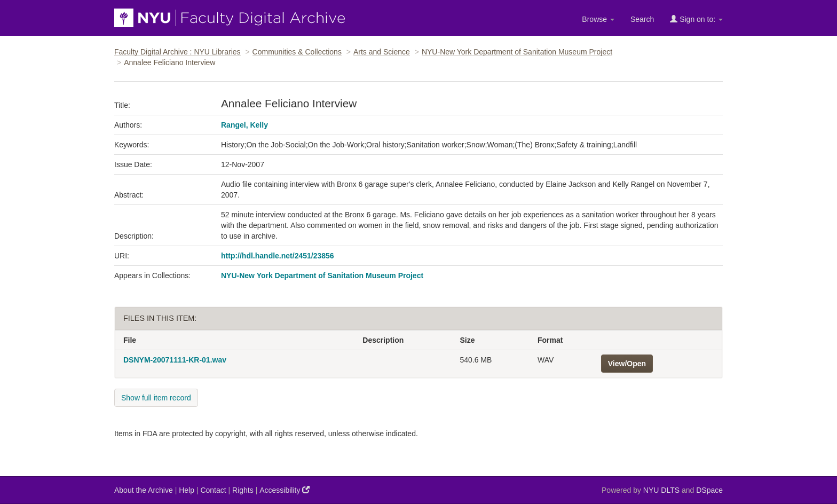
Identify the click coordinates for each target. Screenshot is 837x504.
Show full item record (156, 398)
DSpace (709, 490)
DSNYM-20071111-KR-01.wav (175, 360)
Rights (243, 490)
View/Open (627, 364)
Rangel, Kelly (244, 125)
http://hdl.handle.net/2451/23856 (278, 256)
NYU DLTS (661, 490)
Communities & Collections (297, 52)
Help (187, 490)
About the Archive (144, 490)
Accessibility (285, 490)
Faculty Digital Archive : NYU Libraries (177, 52)
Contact (213, 490)
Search (642, 19)
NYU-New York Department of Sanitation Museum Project (517, 52)
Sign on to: (696, 19)
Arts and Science (382, 52)
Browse (598, 19)
